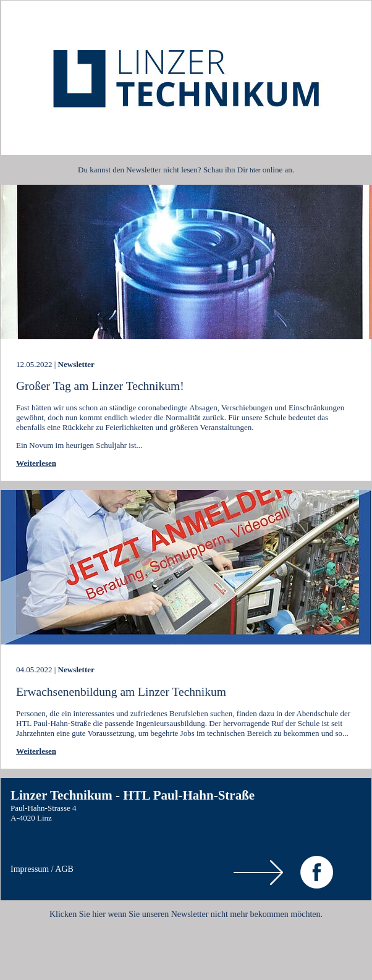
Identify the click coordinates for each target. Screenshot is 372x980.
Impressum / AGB (42, 869)
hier (255, 170)
